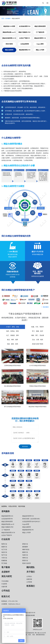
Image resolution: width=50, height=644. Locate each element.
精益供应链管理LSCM (9, 38)
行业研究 (4, 584)
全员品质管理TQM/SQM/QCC (31, 522)
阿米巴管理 (9, 44)
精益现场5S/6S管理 (9, 26)
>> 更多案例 (45, 307)
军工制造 (4, 563)
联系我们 (31, 586)
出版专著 (4, 587)
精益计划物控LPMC (25, 32)
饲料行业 (25, 558)
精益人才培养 (40, 50)
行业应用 (6, 539)
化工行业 (4, 550)
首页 (3, 18)
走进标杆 (6, 572)
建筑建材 (25, 547)
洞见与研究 (7, 576)
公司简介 (29, 576)
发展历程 (29, 579)
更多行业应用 (26, 563)
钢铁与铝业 (26, 550)
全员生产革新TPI (25, 38)
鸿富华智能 (22, 506)
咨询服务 (8, 18)
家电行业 (25, 544)
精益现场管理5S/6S (7, 516)
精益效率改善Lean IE (9, 32)
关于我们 (31, 572)
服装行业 (25, 552)
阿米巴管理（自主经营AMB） (32, 519)
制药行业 (4, 544)
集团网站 (4, 506)
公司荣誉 (29, 582)
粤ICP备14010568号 (40, 633)
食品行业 (4, 552)
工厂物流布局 (40, 32)
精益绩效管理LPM (25, 50)
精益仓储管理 (9, 50)
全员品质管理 (25, 44)
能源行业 (4, 547)
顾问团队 (31, 567)
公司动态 (6, 591)
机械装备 (4, 561)
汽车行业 (4, 558)
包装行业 (25, 555)
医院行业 (25, 561)
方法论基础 (5, 581)
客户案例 (6, 567)
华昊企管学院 (13, 506)
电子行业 (4, 555)
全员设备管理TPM (25, 26)
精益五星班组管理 (40, 26)
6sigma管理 (40, 44)
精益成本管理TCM (40, 38)
